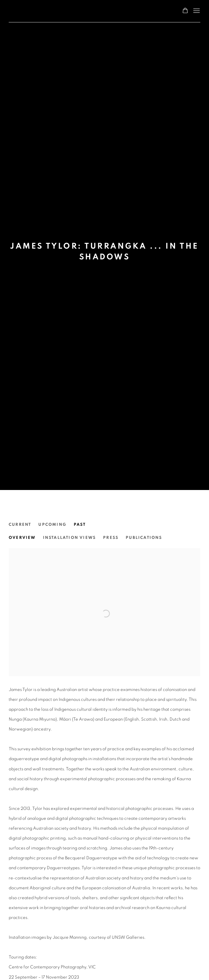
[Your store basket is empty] (185, 11)
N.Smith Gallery (32, 11)
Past (80, 525)
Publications (144, 538)
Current (20, 525)
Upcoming (52, 525)
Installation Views (70, 538)
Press (111, 538)
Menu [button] (196, 11)
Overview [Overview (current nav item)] (22, 538)
